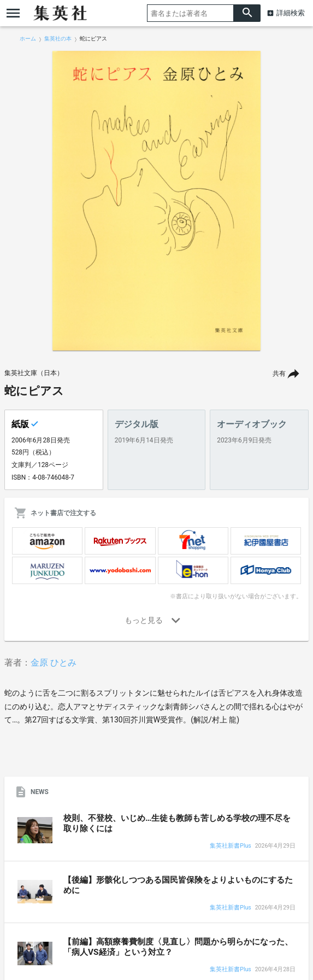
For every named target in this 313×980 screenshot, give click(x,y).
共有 (279, 374)
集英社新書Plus (230, 846)
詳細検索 (291, 13)
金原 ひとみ (54, 663)
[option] (157, 201)
